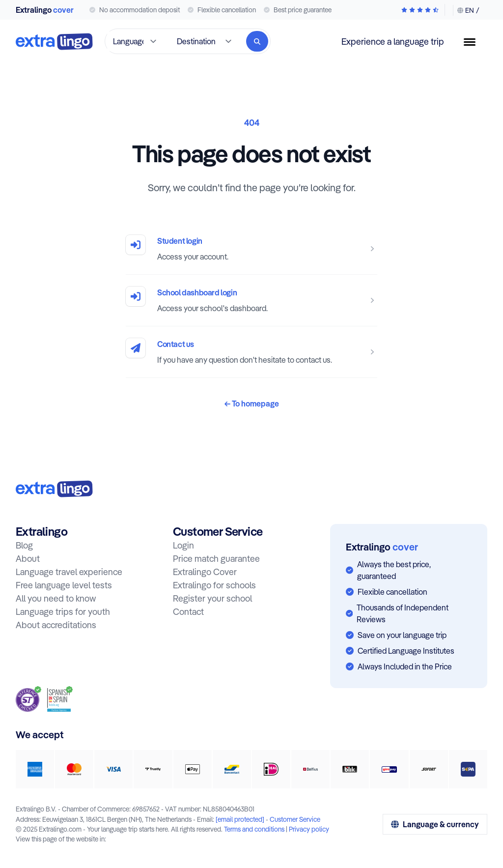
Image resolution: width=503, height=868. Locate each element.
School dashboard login (197, 292)
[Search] (257, 41)
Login (183, 545)
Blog (24, 545)
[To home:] (54, 489)
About (28, 559)
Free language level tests (64, 585)
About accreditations (56, 625)
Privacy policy (309, 829)
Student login (180, 241)
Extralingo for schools (214, 585)
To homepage (252, 404)
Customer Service (295, 819)
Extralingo (45, 10)
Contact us (176, 344)
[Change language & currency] (466, 10)
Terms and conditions (254, 829)
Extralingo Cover (205, 572)
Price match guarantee (216, 559)
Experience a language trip (393, 42)
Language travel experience (69, 572)
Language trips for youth (63, 612)
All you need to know (56, 598)
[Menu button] (474, 42)
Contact (188, 612)
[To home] (54, 42)
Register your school (212, 598)
